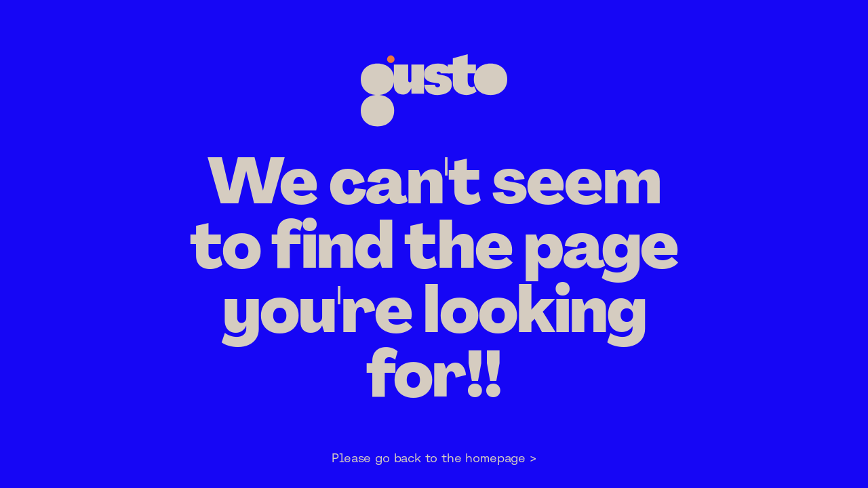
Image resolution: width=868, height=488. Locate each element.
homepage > (500, 458)
